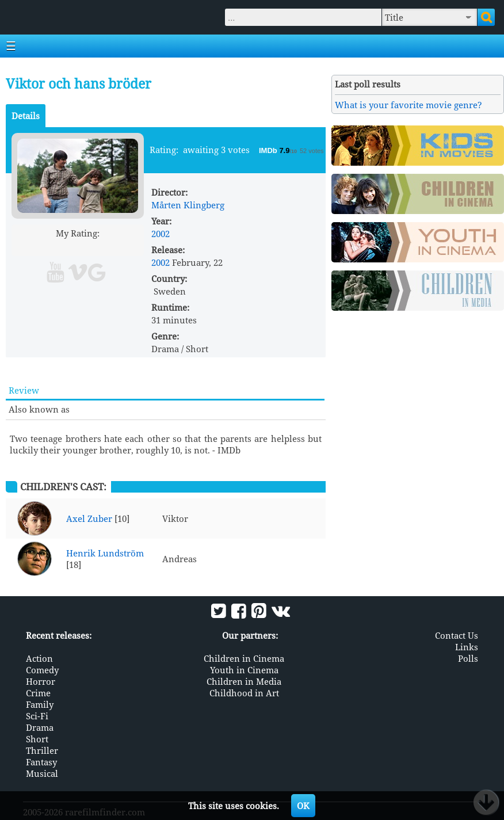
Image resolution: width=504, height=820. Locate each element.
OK (303, 806)
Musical (42, 773)
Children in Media (244, 681)
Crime (38, 693)
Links (467, 647)
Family (40, 704)
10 (122, 247)
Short (37, 739)
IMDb (269, 150)
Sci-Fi (37, 716)
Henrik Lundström (105, 553)
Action (39, 658)
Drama (40, 727)
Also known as (39, 409)
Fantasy (41, 762)
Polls (468, 658)
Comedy (42, 670)
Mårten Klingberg (188, 205)
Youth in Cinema (244, 670)
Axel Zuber (89, 518)
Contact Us (457, 635)
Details (26, 116)
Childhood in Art (244, 693)
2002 (161, 234)
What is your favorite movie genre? (408, 105)
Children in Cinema (244, 658)
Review (24, 390)
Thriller (42, 750)
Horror (41, 681)
